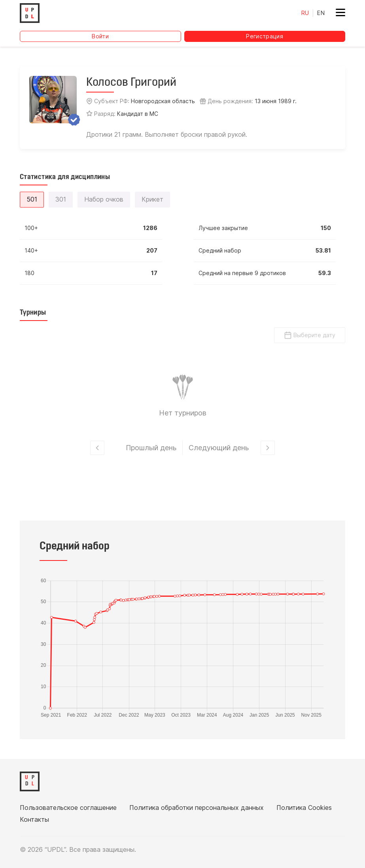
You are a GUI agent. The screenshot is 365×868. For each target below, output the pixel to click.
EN (321, 13)
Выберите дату (310, 335)
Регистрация (265, 36)
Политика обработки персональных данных (197, 808)
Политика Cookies (304, 808)
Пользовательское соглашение (68, 808)
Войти (100, 36)
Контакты (34, 819)
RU (305, 13)
